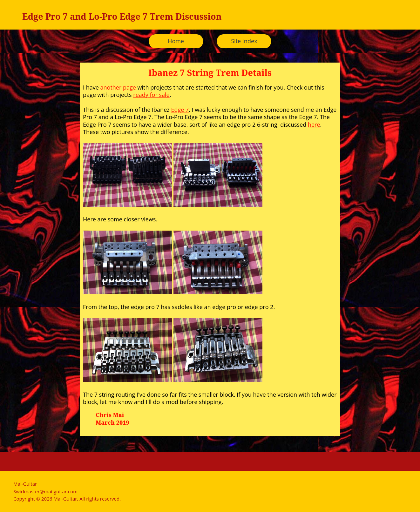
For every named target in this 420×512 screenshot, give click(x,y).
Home (176, 41)
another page (118, 87)
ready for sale (151, 95)
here (314, 125)
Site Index (244, 41)
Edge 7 (180, 110)
